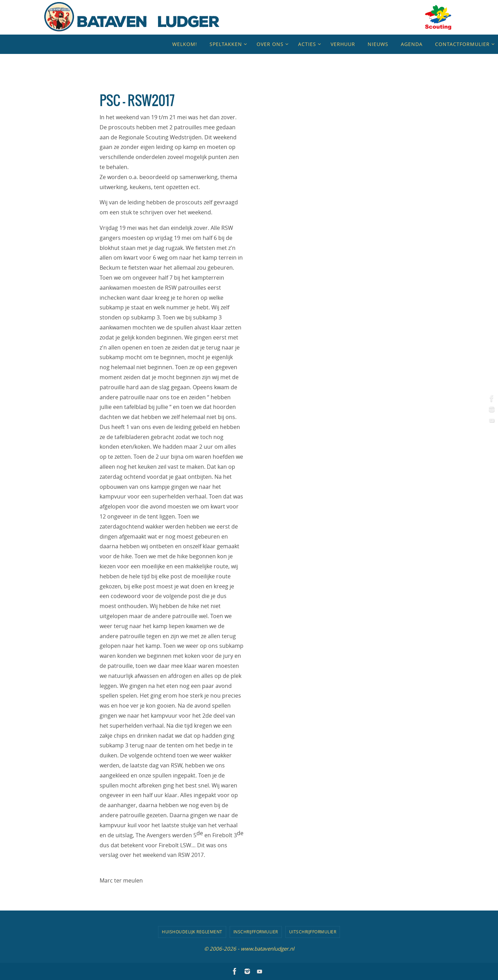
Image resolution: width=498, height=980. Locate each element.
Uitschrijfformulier (313, 932)
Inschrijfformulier (256, 932)
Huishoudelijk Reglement (192, 932)
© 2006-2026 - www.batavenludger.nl (249, 948)
